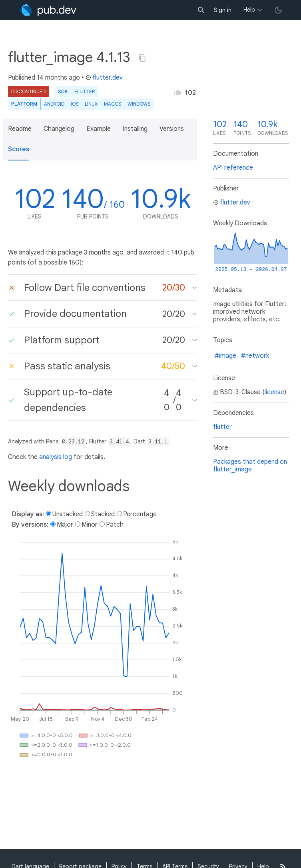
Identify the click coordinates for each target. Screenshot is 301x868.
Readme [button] (20, 129)
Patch (115, 525)
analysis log (56, 457)
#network (255, 356)
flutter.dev (104, 78)
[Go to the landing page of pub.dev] (48, 10)
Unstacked (68, 514)
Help (249, 10)
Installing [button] (135, 129)
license (274, 392)
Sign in (223, 10)
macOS (113, 104)
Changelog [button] (59, 129)
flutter (222, 427)
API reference (233, 168)
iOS (75, 104)
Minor (90, 525)
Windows (139, 104)
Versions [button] (172, 129)
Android (54, 104)
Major (65, 525)
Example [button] (99, 129)
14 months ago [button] (58, 78)
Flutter (85, 91)
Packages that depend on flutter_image (250, 466)
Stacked (103, 514)
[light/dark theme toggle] (278, 10)
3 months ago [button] (104, 253)
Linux (91, 104)
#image (225, 356)
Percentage (140, 514)
